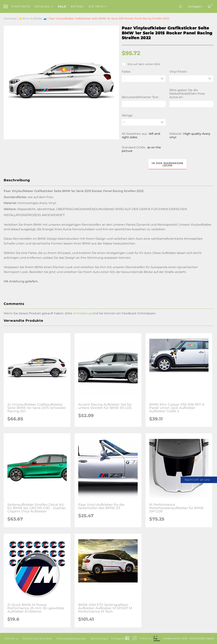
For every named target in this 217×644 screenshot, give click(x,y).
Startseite (21, 6)
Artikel (77, 6)
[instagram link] (135, 639)
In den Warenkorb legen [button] (167, 164)
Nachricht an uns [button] (197, 480)
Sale (62, 6)
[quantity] (144, 122)
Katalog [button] (44, 6)
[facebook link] (127, 639)
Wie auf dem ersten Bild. (141, 64)
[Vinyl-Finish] (191, 79)
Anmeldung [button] (82, 313)
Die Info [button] (98, 6)
